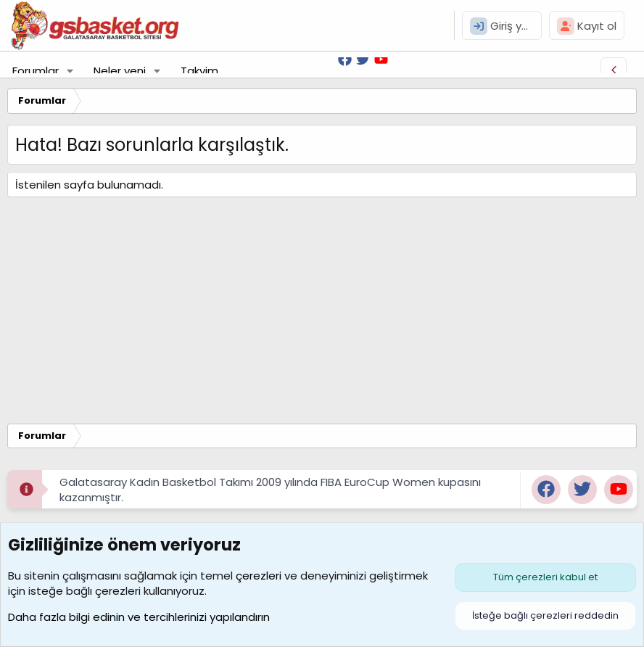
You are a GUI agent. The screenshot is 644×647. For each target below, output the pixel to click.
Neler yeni (120, 71)
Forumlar (36, 71)
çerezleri (259, 576)
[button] (70, 71)
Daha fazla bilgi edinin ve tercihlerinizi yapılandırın (139, 617)
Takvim (199, 71)
